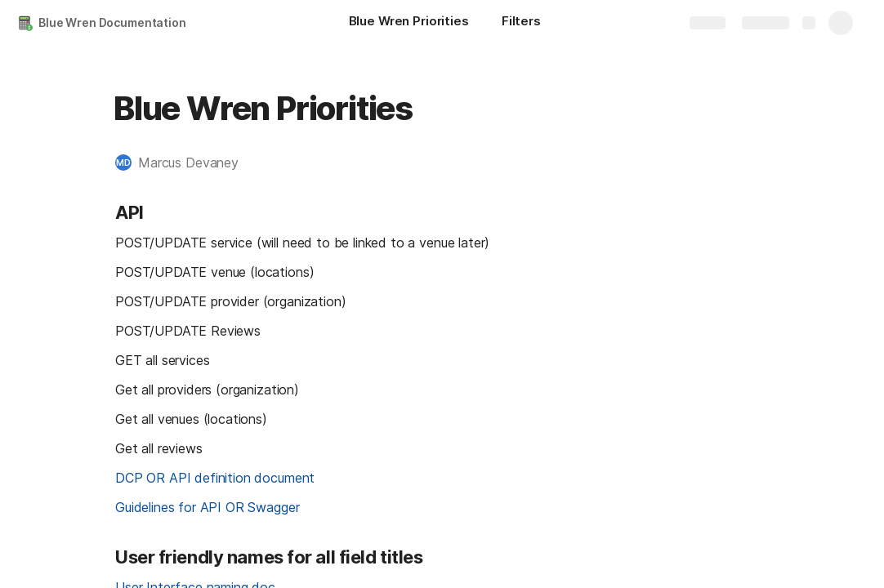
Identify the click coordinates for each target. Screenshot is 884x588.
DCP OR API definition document (215, 478)
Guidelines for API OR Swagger (207, 507)
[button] (185, 163)
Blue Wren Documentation (112, 22)
